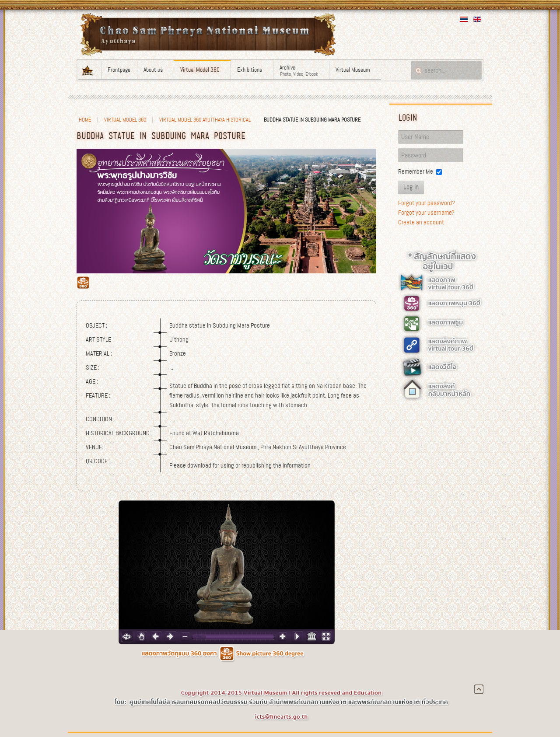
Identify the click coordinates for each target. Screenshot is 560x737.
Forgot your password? (427, 203)
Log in (411, 187)
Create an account (421, 222)
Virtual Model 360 (125, 120)
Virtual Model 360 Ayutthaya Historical (205, 120)
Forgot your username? (426, 213)
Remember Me (416, 171)
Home (85, 120)
